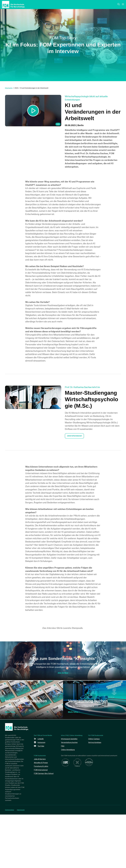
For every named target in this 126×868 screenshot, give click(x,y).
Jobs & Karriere (41, 812)
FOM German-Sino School (45, 827)
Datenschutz (10, 863)
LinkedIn (41, 792)
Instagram (42, 796)
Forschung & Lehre (42, 820)
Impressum (22, 863)
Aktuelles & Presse (42, 816)
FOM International (42, 823)
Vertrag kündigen (95, 796)
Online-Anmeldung (69, 803)
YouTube (41, 799)
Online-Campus (95, 792)
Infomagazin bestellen (70, 792)
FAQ (63, 799)
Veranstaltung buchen (70, 796)
